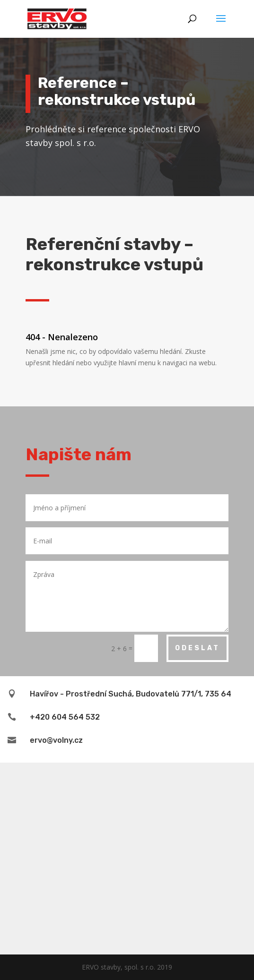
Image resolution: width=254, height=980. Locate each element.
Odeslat (197, 648)
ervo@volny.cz (56, 740)
